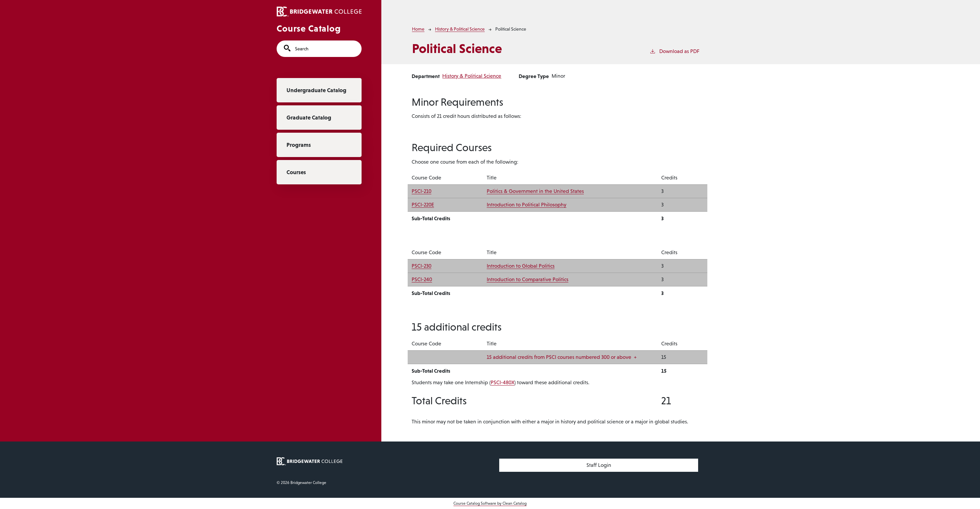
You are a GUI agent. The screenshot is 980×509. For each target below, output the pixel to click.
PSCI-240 (422, 279)
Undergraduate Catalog (316, 90)
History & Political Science (460, 29)
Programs (299, 145)
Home (418, 29)
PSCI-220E (423, 205)
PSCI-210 (422, 191)
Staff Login (599, 465)
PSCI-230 (422, 266)
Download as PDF (674, 51)
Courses (296, 172)
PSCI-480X (503, 382)
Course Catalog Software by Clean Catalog (490, 503)
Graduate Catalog (309, 118)
